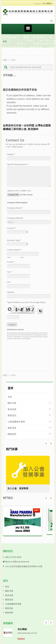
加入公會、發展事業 (18, 488)
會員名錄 (12, 409)
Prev (51, 443)
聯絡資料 (12, 434)
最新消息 (12, 428)
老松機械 (22, 629)
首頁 (5, 41)
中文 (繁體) (47, 3)
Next (46, 443)
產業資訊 (12, 415)
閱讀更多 (21, 639)
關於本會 (12, 403)
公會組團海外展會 (16, 422)
